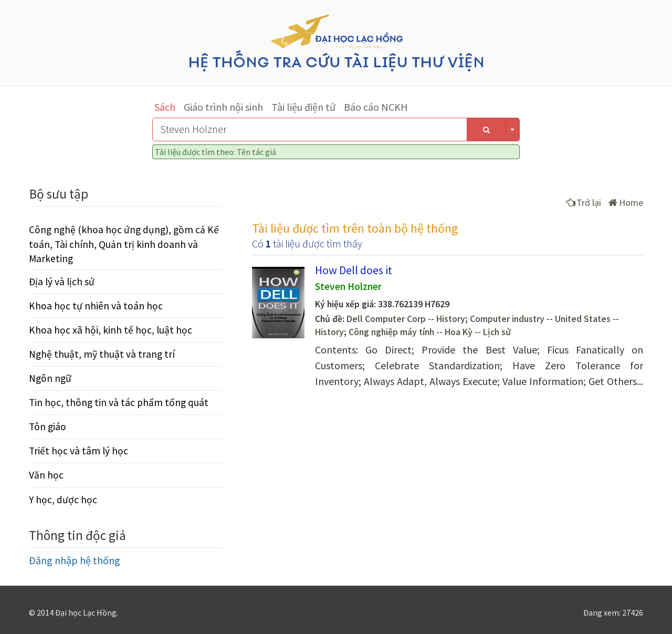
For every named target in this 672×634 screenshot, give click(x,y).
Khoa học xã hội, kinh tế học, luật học (111, 330)
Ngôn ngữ (50, 378)
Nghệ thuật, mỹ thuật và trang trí (102, 354)
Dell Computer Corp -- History (406, 319)
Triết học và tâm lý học (78, 451)
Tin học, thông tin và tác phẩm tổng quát (119, 402)
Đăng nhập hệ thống (75, 560)
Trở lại (584, 202)
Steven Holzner (348, 286)
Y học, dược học (63, 500)
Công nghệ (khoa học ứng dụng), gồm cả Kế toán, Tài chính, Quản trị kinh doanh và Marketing (124, 244)
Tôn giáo (48, 427)
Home (626, 202)
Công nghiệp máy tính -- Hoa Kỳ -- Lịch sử (430, 332)
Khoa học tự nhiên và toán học (96, 306)
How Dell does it (354, 270)
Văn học (46, 475)
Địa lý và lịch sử (62, 282)
